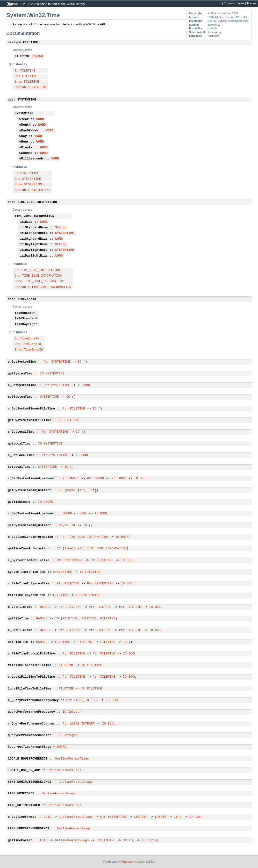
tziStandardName (33, 228)
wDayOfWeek (29, 131)
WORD (40, 119)
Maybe (71, 490)
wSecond (26, 153)
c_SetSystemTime (22, 385)
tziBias (26, 222)
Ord (18, 76)
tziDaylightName (33, 244)
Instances (20, 64)
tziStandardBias (33, 239)
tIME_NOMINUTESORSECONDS (30, 782)
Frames (251, 4)
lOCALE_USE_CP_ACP (24, 770)
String (61, 228)
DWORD (75, 479)
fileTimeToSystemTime (27, 595)
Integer (75, 712)
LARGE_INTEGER (86, 700)
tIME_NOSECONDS (21, 794)
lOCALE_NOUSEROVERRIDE (28, 759)
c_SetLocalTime (21, 455)
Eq (17, 71)
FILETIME (30, 43)
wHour (24, 142)
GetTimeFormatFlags (34, 747)
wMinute (26, 148)
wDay (23, 136)
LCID (47, 817)
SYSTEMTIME (27, 100)
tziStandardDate (33, 233)
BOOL (87, 385)
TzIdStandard (26, 319)
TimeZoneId (27, 299)
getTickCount (19, 502)
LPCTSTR (141, 817)
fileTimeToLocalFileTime (30, 665)
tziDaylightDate (33, 250)
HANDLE (46, 607)
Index (241, 4)
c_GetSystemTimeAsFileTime (32, 409)
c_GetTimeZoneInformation (31, 537)
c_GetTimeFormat (22, 817)
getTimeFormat (20, 840)
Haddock (128, 862)
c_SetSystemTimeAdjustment (32, 514)
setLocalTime (19, 467)
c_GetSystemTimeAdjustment (32, 479)
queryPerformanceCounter (30, 735)
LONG (44, 222)
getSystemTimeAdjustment (30, 490)
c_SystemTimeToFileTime (29, 560)
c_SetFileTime (20, 630)
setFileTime (18, 642)
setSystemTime (20, 397)
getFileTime (18, 619)
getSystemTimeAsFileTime (30, 420)
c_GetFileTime (20, 607)
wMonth (25, 125)
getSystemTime (20, 374)
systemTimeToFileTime (27, 572)
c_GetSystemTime (22, 362)
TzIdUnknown (25, 313)
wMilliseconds (32, 159)
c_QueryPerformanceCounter (32, 724)
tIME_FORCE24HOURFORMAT (29, 829)
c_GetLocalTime (21, 432)
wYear (24, 119)
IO (79, 362)
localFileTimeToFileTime (30, 689)
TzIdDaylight (26, 324)
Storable (22, 87)
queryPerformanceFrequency (32, 712)
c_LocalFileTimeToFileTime (32, 677)
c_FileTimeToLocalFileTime (32, 654)
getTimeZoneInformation (29, 549)
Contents (229, 4)
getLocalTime (19, 444)
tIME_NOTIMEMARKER (24, 805)
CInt (177, 817)
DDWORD (37, 57)
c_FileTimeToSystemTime (29, 584)
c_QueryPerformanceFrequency (33, 700)
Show (18, 82)
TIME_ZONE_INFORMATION (37, 202)
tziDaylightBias (33, 256)
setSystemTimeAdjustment (30, 525)
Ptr (47, 362)
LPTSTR (161, 817)
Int (82, 490)
